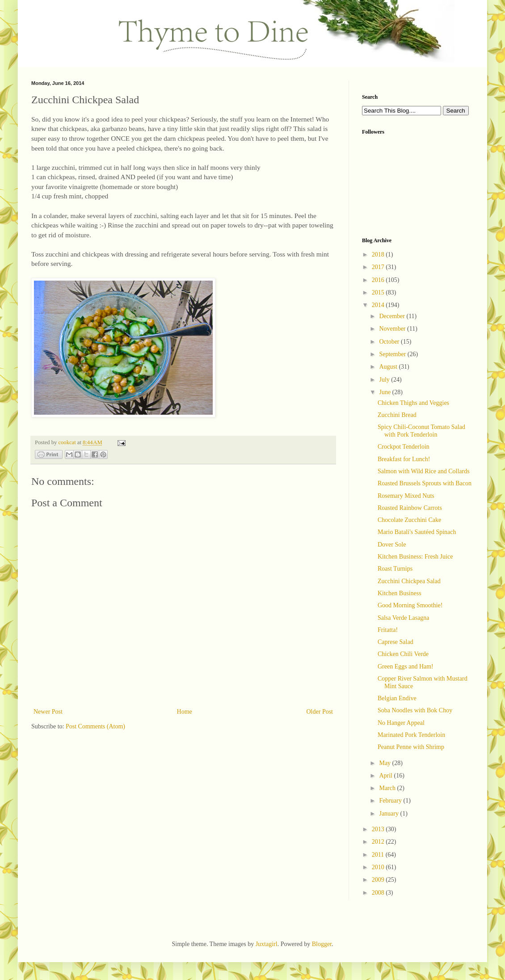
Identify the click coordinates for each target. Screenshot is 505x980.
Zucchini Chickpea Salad (409, 581)
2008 (379, 893)
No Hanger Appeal (401, 723)
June (385, 392)
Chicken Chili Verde (403, 654)
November (393, 329)
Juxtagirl (267, 944)
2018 (379, 254)
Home (185, 712)
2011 (379, 855)
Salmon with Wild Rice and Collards (424, 471)
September (393, 354)
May (385, 763)
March (388, 788)
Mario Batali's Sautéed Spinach (417, 532)
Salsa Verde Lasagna (404, 618)
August (389, 367)
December (393, 316)
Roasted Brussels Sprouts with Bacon (425, 483)
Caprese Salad (396, 642)
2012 (379, 842)
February (391, 801)
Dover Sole (392, 545)
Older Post (320, 712)
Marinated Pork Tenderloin (411, 735)
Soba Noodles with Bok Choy (415, 710)
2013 (379, 829)
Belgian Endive (397, 698)
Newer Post (48, 712)
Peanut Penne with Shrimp (411, 747)
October (390, 342)
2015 (379, 292)
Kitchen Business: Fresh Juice (415, 557)
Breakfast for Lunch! (404, 459)
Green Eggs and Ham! (406, 667)
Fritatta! (388, 630)
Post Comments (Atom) (95, 726)
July (385, 380)
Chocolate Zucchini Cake (409, 520)
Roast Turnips (395, 569)
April (386, 776)
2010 (379, 867)
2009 (379, 880)
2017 (379, 267)
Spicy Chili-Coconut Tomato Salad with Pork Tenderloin (421, 431)
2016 (379, 280)
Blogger (322, 944)
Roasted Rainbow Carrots (410, 508)
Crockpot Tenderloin (404, 447)
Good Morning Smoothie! (410, 605)
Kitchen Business (400, 593)
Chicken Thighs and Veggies (413, 403)
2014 (379, 305)
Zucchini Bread (397, 415)
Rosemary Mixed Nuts (406, 496)
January (389, 814)
